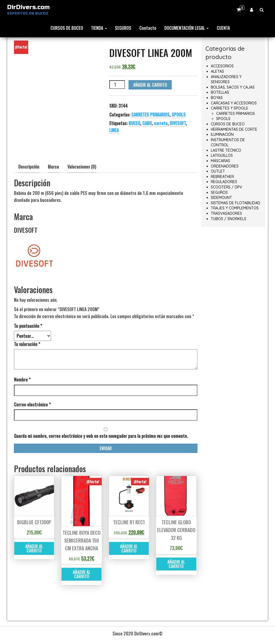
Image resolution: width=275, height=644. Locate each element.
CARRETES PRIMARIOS (150, 115)
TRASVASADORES (226, 213)
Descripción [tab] (29, 167)
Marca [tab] (53, 167)
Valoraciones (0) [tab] (82, 167)
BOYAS (217, 98)
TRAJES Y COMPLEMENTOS (235, 208)
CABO (147, 123)
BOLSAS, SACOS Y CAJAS (233, 87)
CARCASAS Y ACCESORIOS (234, 103)
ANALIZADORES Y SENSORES (226, 79)
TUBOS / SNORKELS (229, 219)
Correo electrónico (32, 405)
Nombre (22, 380)
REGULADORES (224, 182)
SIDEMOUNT (221, 198)
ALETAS (217, 71)
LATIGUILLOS (222, 155)
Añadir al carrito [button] (34, 548)
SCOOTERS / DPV (226, 187)
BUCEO (134, 123)
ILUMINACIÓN (222, 134)
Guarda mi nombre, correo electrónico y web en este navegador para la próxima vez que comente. (101, 436)
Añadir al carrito (150, 85)
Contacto (148, 28)
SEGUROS (123, 28)
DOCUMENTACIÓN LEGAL (187, 28)
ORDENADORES (225, 166)
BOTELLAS (220, 92)
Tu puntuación (28, 326)
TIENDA (99, 28)
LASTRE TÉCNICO (226, 150)
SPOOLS (179, 115)
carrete (161, 123)
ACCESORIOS (222, 66)
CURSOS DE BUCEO (67, 28)
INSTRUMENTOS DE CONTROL (228, 143)
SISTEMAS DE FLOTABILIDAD (236, 203)
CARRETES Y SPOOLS (229, 108)
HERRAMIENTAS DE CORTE (234, 129)
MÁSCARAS (220, 161)
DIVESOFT (178, 123)
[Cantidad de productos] (117, 85)
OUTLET (218, 171)
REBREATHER (222, 177)
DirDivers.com (28, 7)
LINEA (114, 130)
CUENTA (223, 28)
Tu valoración (27, 344)
